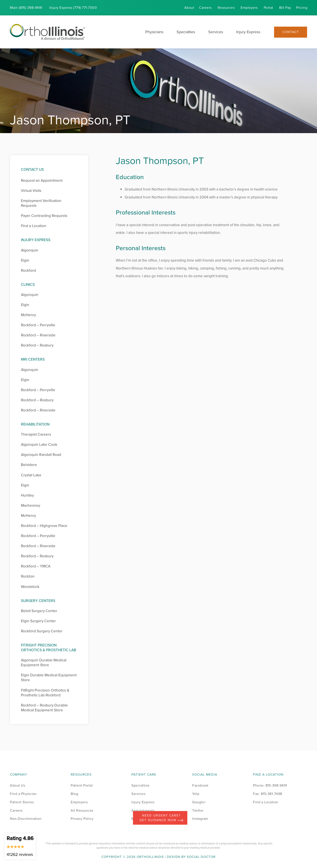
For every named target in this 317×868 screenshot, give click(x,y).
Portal (268, 8)
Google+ (199, 802)
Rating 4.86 (20, 846)
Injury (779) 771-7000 (73, 8)
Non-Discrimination (26, 819)
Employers (249, 8)
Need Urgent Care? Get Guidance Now (161, 818)
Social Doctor (201, 857)
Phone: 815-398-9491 (270, 785)
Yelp (196, 794)
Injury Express (248, 32)
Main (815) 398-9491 (26, 8)
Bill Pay (285, 8)
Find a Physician (23, 794)
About (189, 8)
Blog (74, 794)
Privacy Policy (82, 819)
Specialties (186, 32)
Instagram (200, 819)
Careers (205, 8)
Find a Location (266, 802)
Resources (226, 8)
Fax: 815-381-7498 (268, 794)
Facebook (200, 785)
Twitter (198, 810)
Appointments (143, 810)
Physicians (154, 32)
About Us (18, 785)
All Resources (82, 810)
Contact (291, 32)
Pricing (302, 8)
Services (216, 32)
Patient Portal (82, 785)
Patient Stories (22, 802)
